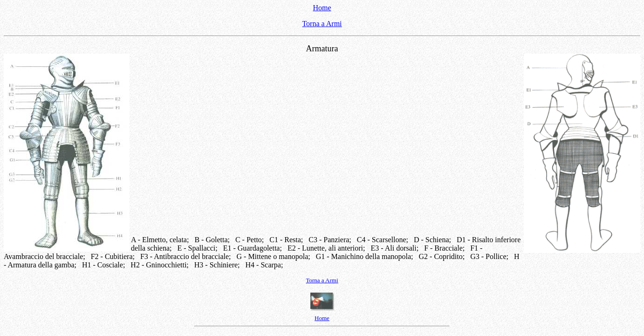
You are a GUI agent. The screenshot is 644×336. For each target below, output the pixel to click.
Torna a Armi (322, 24)
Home (322, 8)
